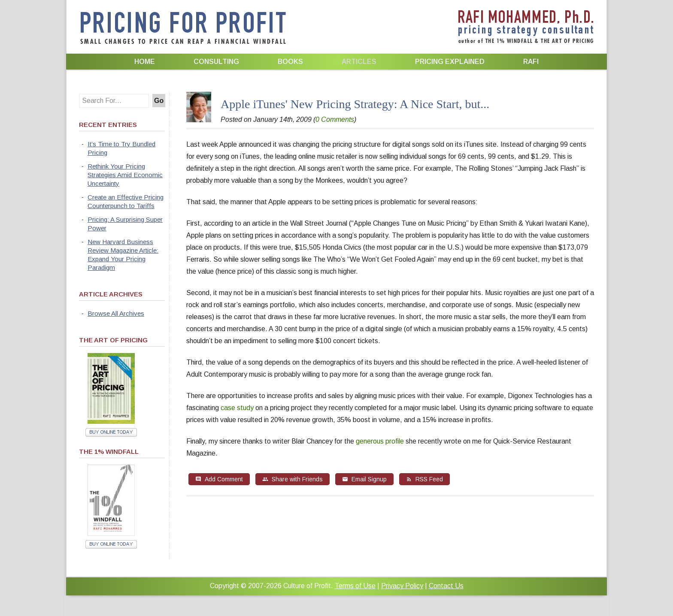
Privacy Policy (402, 586)
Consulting (216, 62)
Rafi (531, 62)
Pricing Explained (450, 62)
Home (145, 62)
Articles (359, 62)
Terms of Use (355, 586)
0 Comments (335, 119)
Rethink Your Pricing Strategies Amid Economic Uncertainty (125, 175)
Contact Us (446, 586)
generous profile (380, 441)
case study (237, 408)
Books (290, 62)
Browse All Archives (116, 313)
